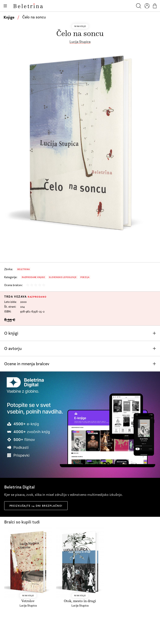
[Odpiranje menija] (5, 6)
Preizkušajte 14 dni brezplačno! (36, 506)
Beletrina (24, 269)
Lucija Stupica (80, 42)
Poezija (85, 277)
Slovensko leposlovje (63, 277)
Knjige (9, 17)
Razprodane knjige (33, 277)
